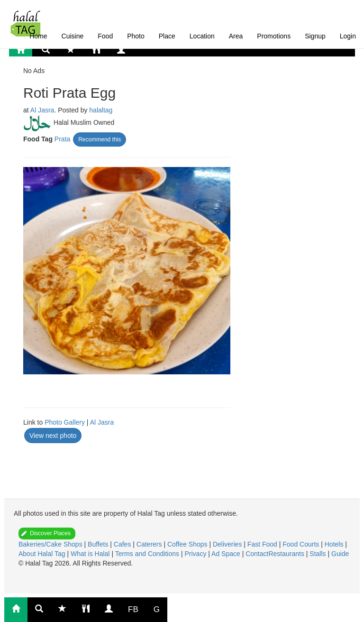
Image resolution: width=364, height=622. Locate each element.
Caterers (150, 544)
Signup (315, 36)
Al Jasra (42, 110)
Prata (62, 139)
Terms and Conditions (148, 554)
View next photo (53, 436)
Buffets (99, 544)
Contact (257, 554)
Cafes (123, 544)
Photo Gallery (65, 422)
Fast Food (263, 544)
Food (105, 36)
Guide (340, 554)
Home (38, 36)
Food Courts (302, 544)
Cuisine (73, 36)
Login (348, 36)
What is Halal (91, 554)
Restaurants (287, 554)
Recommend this (100, 139)
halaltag (101, 110)
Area (236, 36)
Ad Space (226, 554)
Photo (136, 36)
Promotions (274, 36)
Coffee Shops (188, 544)
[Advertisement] (99, 468)
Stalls (318, 554)
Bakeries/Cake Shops (51, 544)
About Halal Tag (43, 554)
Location (202, 36)
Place (167, 36)
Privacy (196, 554)
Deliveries (228, 544)
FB (133, 609)
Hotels (335, 544)
